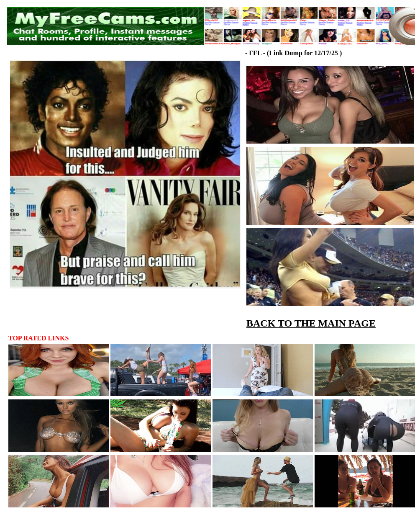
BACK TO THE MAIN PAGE (311, 323)
